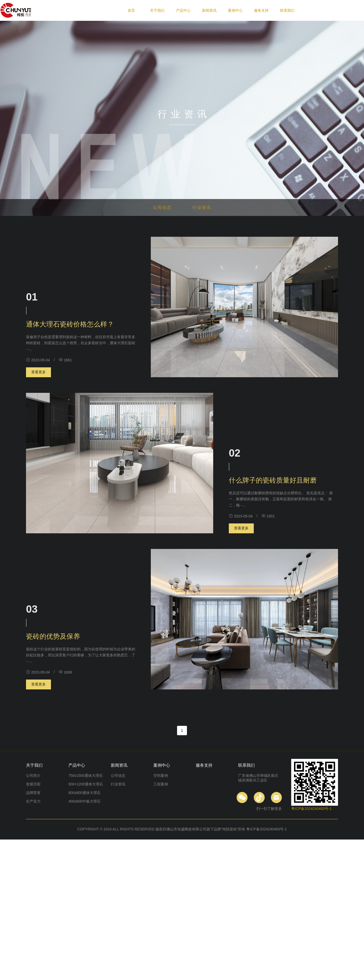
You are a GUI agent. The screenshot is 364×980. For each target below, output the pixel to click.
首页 (131, 10)
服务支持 (261, 10)
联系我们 (287, 10)
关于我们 (157, 10)
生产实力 (33, 801)
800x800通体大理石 (84, 793)
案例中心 (235, 10)
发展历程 (33, 784)
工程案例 (161, 784)
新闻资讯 (209, 10)
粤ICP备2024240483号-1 (311, 809)
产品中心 (183, 10)
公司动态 (162, 207)
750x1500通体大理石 (86, 776)
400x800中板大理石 (84, 801)
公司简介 (33, 776)
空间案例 (161, 776)
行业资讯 (202, 207)
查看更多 (38, 372)
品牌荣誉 (33, 793)
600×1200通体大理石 (86, 784)
